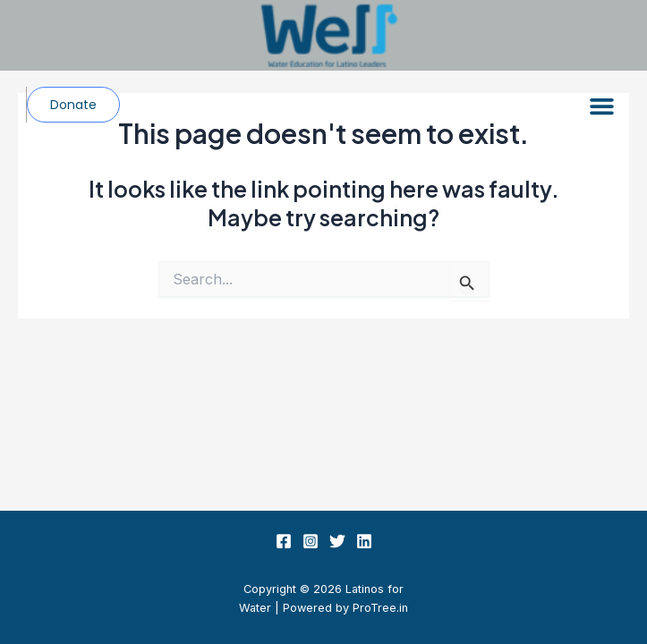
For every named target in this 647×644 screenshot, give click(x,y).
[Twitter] (337, 541)
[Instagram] (311, 541)
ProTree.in (380, 608)
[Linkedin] (364, 541)
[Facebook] (284, 541)
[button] (602, 106)
